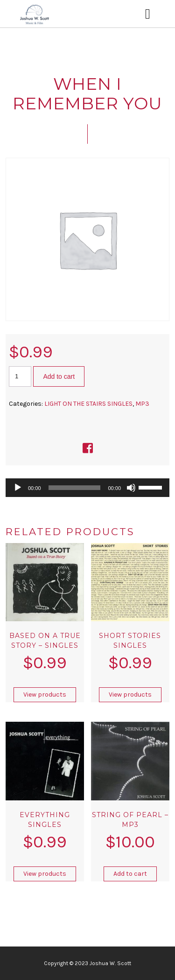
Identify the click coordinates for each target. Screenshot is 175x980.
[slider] (75, 488)
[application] (87, 488)
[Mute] (131, 488)
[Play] (18, 488)
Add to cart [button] (130, 874)
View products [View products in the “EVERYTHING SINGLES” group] (45, 874)
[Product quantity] (20, 376)
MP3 (142, 404)
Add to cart (59, 376)
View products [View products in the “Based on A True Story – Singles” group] (45, 695)
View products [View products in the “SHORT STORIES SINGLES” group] (130, 695)
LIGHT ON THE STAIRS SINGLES (88, 404)
